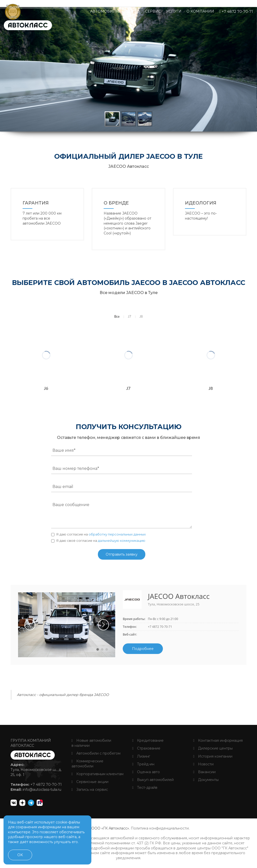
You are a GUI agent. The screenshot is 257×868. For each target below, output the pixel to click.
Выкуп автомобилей (153, 780)
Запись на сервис (90, 790)
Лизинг (141, 756)
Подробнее (143, 649)
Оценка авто (146, 772)
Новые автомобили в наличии (91, 743)
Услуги (174, 11)
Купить (132, 11)
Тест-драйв (145, 788)
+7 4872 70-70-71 (236, 12)
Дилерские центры (213, 748)
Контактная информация (218, 740)
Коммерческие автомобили (87, 764)
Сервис (153, 11)
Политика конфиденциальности (160, 828)
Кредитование (148, 740)
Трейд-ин (143, 764)
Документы (206, 780)
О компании (200, 11)
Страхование (146, 748)
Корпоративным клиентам (98, 774)
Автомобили (105, 11)
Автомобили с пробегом (96, 753)
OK (20, 855)
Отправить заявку (122, 554)
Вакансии (204, 772)
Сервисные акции (90, 782)
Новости (203, 764)
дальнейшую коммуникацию (122, 541)
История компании (213, 756)
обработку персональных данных (117, 534)
